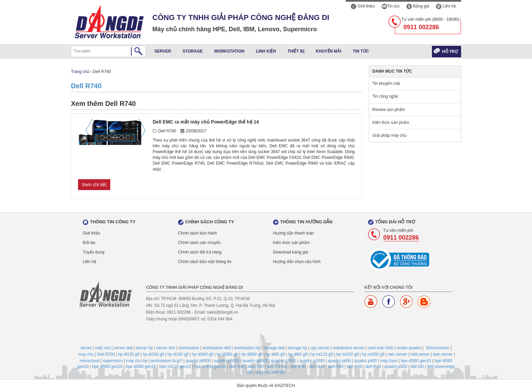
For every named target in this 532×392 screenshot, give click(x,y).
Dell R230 (106, 354)
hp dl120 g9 (129, 354)
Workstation (229, 51)
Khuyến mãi (329, 51)
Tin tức (391, 6)
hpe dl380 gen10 (416, 361)
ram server (397, 354)
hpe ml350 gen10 (210, 367)
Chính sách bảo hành (197, 233)
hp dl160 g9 (154, 354)
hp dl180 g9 (178, 354)
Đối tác (89, 243)
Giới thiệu (363, 6)
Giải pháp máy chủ (390, 135)
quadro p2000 (284, 361)
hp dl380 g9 (227, 354)
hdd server (420, 354)
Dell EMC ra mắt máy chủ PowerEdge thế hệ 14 (206, 122)
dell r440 (317, 367)
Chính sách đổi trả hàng (200, 252)
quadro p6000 (198, 361)
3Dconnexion (438, 348)
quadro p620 (396, 367)
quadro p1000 (312, 361)
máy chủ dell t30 (270, 372)
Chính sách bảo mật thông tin (205, 262)
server (86, 348)
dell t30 (417, 367)
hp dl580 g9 (252, 354)
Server (163, 51)
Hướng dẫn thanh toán (294, 233)
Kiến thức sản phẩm (391, 123)
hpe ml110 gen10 (175, 367)
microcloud (90, 361)
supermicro (113, 361)
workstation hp (247, 348)
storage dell (274, 348)
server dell (123, 348)
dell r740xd (277, 367)
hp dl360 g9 (203, 354)
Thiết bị (296, 51)
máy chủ (103, 348)
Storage (193, 51)
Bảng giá (418, 6)
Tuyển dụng (94, 252)
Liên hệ (446, 6)
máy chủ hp (137, 361)
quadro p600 (339, 361)
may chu (86, 354)
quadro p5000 (227, 361)
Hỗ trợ (450, 52)
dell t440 (354, 367)
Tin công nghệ (385, 96)
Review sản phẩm (389, 110)
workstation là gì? (166, 361)
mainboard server (349, 348)
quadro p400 (366, 361)
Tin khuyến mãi (386, 83)
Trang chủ (80, 72)
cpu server (320, 348)
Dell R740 (86, 86)
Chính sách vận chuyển (199, 243)
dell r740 (256, 367)
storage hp (297, 348)
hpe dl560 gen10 (107, 367)
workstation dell (217, 348)
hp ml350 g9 (373, 354)
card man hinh (381, 348)
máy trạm (389, 361)
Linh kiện (266, 51)
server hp (145, 348)
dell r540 (336, 367)
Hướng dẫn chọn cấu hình (297, 262)
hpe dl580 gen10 (141, 367)
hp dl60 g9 (275, 354)
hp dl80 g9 (298, 354)
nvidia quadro (409, 348)
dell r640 (237, 367)
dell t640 (373, 367)
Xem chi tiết (94, 185)
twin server (443, 354)
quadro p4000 (255, 361)
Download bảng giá (291, 252)
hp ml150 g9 (347, 354)
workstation (189, 348)
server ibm (166, 348)
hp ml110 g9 (322, 354)
